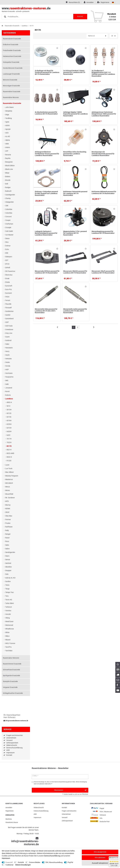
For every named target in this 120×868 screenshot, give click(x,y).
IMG (7, 380)
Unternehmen (11, 738)
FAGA (7, 297)
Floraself (8, 308)
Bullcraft (8, 191)
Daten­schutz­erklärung (41, 811)
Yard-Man (9, 651)
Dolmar (8, 246)
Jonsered (9, 388)
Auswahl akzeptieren (100, 863)
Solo (7, 574)
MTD (7, 501)
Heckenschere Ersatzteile (12, 56)
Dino (7, 242)
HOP (7, 370)
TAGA (7, 585)
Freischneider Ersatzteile (12, 50)
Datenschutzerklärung (14, 748)
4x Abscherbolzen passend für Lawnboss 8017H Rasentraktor (46, 113)
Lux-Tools (9, 468)
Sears (7, 556)
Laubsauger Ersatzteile (11, 74)
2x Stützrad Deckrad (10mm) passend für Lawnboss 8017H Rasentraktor (74, 72)
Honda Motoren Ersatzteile (13, 68)
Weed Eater (9, 621)
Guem (7, 337)
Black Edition (10, 166)
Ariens (8, 147)
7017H (9, 439)
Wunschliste (57, 48)
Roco (7, 541)
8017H (9, 446)
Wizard (8, 640)
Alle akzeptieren (100, 852)
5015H (9, 410)
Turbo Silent (10, 603)
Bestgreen (9, 162)
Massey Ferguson (12, 476)
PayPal (70, 862)
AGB (8, 750)
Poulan (8, 523)
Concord (8, 217)
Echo (7, 249)
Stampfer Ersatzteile (10, 681)
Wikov (7, 636)
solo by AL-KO (10, 578)
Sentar (8, 560)
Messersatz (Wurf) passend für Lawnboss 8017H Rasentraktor (103, 272)
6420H (9, 431)
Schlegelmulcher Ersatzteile (13, 693)
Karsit (7, 391)
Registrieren (9, 811)
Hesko (8, 362)
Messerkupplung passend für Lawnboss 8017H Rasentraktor (103, 232)
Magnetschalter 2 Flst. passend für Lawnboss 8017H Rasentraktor (75, 233)
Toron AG (9, 600)
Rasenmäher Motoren (11, 97)
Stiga (7, 115)
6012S (9, 413)
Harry (7, 351)
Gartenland (9, 319)
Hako (7, 344)
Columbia (9, 213)
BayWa (8, 158)
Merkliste (9, 819)
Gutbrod (8, 340)
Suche (80, 16)
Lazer (7, 465)
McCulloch (9, 483)
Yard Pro (8, 647)
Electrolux (9, 275)
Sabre (7, 549)
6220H (9, 424)
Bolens (8, 176)
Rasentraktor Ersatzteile (12, 26)
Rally (7, 530)
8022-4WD (10, 453)
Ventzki (8, 614)
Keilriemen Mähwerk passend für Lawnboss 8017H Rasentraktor (104, 192)
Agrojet (8, 129)
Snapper (8, 570)
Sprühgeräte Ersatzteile (11, 676)
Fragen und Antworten (15, 735)
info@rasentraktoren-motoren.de (16, 721)
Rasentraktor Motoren (11, 658)
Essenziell (9, 862)
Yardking (8, 118)
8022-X (9, 457)
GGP (7, 322)
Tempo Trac (9, 592)
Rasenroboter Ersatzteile (12, 39)
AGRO (7, 125)
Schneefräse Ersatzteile (11, 670)
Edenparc (9, 257)
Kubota (8, 395)
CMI (7, 206)
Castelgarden (10, 195)
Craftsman (9, 224)
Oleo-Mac (9, 516)
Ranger (8, 534)
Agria (7, 122)
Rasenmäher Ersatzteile (12, 92)
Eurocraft (9, 286)
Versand (9, 740)
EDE (7, 253)
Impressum (10, 753)
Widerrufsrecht (12, 745)
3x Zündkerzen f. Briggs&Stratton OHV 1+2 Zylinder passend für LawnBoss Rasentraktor (103, 73)
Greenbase (9, 329)
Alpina (8, 140)
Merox (8, 487)
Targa (7, 589)
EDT (7, 260)
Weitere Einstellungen (23, 865)
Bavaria (8, 155)
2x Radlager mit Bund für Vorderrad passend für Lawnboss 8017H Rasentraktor (47, 72)
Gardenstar (9, 311)
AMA (7, 144)
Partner (8, 519)
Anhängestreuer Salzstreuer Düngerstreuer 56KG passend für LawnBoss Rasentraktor (104, 114)
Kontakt (9, 755)
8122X (9, 461)
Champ (8, 198)
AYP (7, 151)
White (7, 632)
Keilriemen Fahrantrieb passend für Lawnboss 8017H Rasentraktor (75, 193)
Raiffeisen (9, 527)
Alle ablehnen (100, 858)
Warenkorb (9, 822)
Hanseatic (9, 348)
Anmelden (9, 808)
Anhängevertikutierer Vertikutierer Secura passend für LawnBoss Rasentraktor (47, 154)
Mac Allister (9, 472)
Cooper (8, 220)
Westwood (9, 625)
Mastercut (9, 479)
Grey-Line (9, 333)
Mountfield (9, 494)
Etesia (7, 282)
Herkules (8, 359)
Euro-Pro (8, 289)
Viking (7, 618)
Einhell (8, 268)
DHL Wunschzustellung (54, 862)
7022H (9, 442)
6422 (8, 435)
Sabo (7, 545)
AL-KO (8, 136)
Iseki (7, 384)
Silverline (8, 567)
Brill (7, 184)
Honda (8, 366)
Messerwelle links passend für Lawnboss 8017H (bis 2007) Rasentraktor (46, 311)
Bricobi (8, 180)
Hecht (7, 355)
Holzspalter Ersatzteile (11, 62)
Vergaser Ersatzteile (10, 687)
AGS (7, 133)
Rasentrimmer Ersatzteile (12, 664)
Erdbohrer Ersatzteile (11, 45)
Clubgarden (9, 202)
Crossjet (8, 227)
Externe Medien (35, 862)
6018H (9, 421)
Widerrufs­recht (39, 808)
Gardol (8, 315)
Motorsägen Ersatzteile (11, 86)
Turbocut (9, 607)
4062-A (9, 402)
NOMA (8, 509)
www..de (57, 10)
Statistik (21, 862)
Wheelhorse (9, 629)
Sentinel (8, 563)
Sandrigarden (10, 552)
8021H (9, 450)
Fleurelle (8, 304)
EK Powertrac (10, 271)
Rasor (7, 538)
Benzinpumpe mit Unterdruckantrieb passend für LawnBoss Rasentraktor (103, 154)
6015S (9, 417)
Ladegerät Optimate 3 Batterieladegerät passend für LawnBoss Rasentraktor (46, 233)
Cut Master (9, 235)
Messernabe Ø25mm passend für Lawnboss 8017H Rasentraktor (47, 272)
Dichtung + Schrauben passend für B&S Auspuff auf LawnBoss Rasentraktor (46, 193)
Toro (7, 596)
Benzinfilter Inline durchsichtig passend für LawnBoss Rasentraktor (75, 154)
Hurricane (9, 373)
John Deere (9, 107)
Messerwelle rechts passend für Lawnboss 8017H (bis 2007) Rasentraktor (75, 311)
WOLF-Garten (10, 643)
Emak (7, 278)
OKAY (7, 512)
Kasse (16, 822)
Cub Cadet (9, 231)
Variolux (8, 611)
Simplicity (9, 111)
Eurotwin (9, 293)
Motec (8, 490)
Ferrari (8, 300)
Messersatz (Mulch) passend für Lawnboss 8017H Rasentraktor (75, 272)
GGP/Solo (9, 326)
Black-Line (9, 169)
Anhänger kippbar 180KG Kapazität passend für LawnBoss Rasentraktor (75, 114)
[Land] (113, 2)
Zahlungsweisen (12, 743)
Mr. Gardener (10, 498)
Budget (8, 187)
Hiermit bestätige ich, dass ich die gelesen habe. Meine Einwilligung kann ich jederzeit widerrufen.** (60, 783)
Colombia (9, 209)
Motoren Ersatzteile (10, 80)
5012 (8, 406)
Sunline (8, 581)
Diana (7, 238)
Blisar (7, 173)
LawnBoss (25, 26)
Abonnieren (70, 790)
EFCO (7, 264)
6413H (9, 428)
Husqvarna (9, 377)
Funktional (9, 865)
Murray (8, 505)
